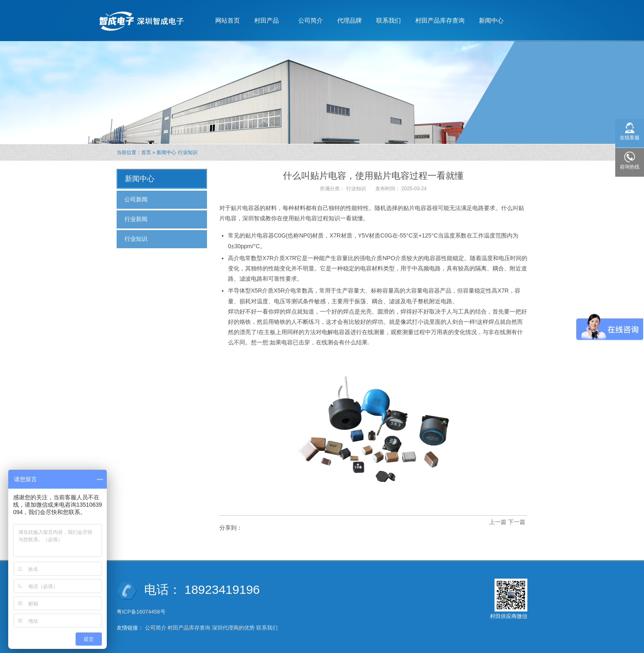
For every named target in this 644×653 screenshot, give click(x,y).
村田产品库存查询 (440, 20)
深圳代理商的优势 (233, 628)
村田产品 (267, 17)
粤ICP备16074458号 (142, 612)
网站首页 (228, 20)
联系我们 (389, 20)
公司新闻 (136, 199)
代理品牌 (350, 20)
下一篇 (517, 522)
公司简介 (310, 20)
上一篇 (498, 522)
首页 (146, 152)
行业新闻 (136, 219)
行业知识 (188, 152)
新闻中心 (491, 17)
